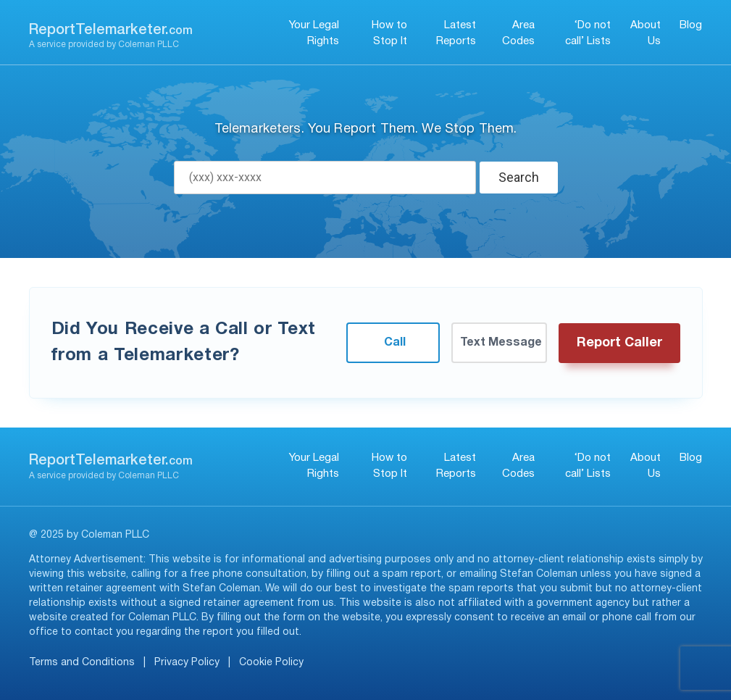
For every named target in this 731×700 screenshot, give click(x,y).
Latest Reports (456, 34)
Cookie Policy (271, 663)
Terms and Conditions (82, 663)
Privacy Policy (187, 663)
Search (519, 177)
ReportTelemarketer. (111, 30)
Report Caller (619, 343)
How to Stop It (389, 34)
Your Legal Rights (314, 34)
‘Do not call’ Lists (588, 34)
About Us (646, 34)
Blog (691, 25)
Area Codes (518, 34)
